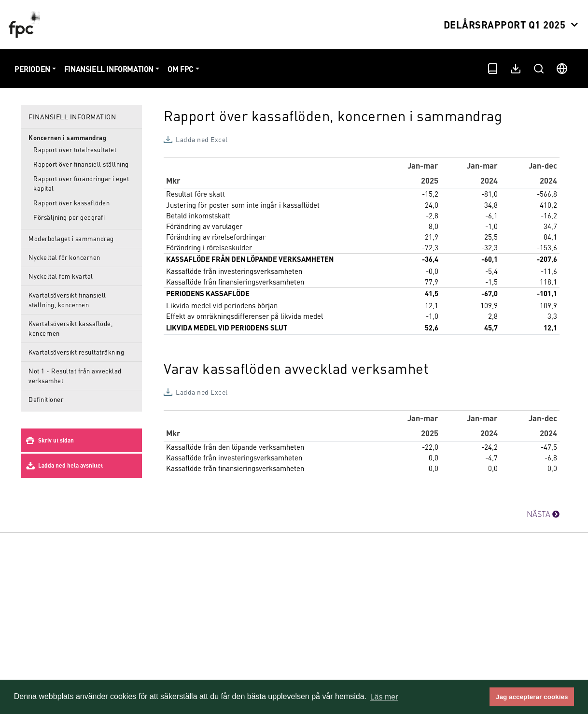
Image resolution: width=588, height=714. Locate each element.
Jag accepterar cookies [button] (532, 697)
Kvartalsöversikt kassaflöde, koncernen (70, 328)
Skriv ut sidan (56, 440)
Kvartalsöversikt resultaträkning (76, 352)
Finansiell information (72, 116)
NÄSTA (543, 514)
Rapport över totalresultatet (75, 150)
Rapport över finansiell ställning (81, 164)
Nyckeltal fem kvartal (61, 276)
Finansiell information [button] (109, 69)
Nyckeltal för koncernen (64, 257)
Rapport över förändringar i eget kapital (81, 183)
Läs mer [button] (384, 697)
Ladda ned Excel (202, 139)
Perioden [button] (32, 69)
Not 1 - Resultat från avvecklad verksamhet (75, 376)
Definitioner (46, 399)
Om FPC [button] (181, 69)
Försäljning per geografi (69, 217)
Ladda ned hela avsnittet (70, 465)
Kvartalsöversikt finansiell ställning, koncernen (67, 300)
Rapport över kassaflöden (71, 203)
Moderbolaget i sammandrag (71, 238)
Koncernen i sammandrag (67, 137)
